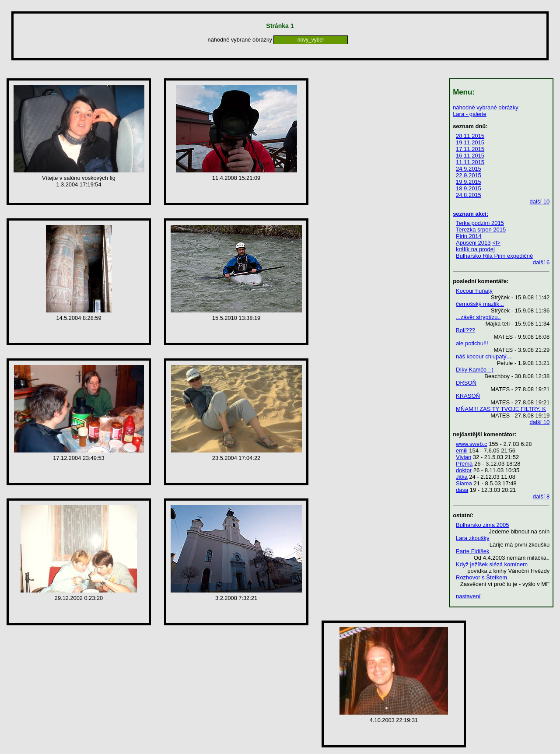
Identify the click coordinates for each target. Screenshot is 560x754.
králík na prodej (475, 249)
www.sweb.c (472, 444)
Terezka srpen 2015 (481, 230)
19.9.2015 (469, 182)
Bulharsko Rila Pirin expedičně (494, 256)
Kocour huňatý (474, 291)
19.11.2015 (470, 142)
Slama (464, 483)
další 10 (540, 202)
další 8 (541, 496)
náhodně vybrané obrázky (486, 107)
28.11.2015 (470, 136)
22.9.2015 (469, 175)
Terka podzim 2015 (480, 223)
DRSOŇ (466, 383)
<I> (496, 243)
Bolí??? (465, 330)
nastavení (468, 596)
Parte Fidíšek (473, 551)
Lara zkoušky (473, 538)
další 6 (541, 262)
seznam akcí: (471, 214)
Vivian (464, 457)
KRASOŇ (468, 396)
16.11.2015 (470, 156)
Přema (464, 464)
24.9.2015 (469, 169)
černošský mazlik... (480, 304)
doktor (464, 470)
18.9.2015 (469, 188)
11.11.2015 (470, 162)
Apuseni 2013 (473, 243)
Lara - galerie (470, 114)
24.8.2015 (469, 195)
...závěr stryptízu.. (478, 317)
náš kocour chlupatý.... (484, 356)
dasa (462, 490)
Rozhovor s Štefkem (481, 577)
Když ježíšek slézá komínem (492, 564)
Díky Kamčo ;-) (475, 370)
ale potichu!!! (472, 343)
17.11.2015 (470, 149)
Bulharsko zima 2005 (482, 525)
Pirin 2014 (469, 236)
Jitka (462, 477)
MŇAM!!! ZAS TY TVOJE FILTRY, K (501, 409)
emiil (462, 451)
